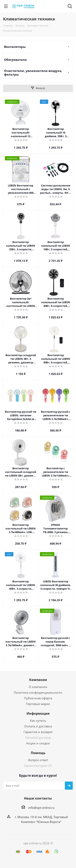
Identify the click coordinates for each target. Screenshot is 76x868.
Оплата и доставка (38, 726)
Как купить (38, 721)
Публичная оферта (38, 698)
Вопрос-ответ (38, 760)
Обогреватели (15, 60)
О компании (38, 687)
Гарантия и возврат (38, 732)
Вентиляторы (15, 47)
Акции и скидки (38, 743)
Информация (38, 713)
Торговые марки (38, 704)
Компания (38, 680)
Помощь (38, 753)
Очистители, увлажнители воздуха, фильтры (33, 73)
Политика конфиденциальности (38, 692)
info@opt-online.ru (41, 808)
